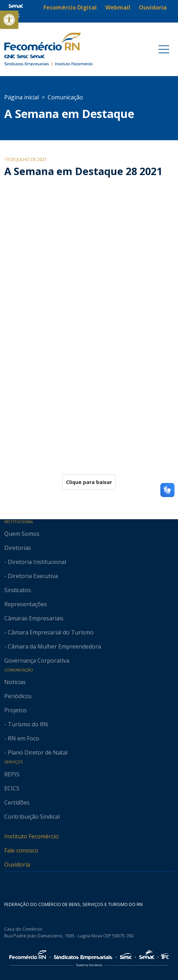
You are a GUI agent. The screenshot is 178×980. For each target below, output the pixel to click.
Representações (26, 604)
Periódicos (18, 696)
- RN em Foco (22, 738)
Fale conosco (21, 850)
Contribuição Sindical (32, 817)
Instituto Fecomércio (31, 836)
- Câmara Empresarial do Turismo (49, 632)
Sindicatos (18, 590)
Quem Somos (22, 534)
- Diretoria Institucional (35, 562)
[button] (9, 20)
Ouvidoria (17, 864)
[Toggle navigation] (164, 49)
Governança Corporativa (37, 660)
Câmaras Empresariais (34, 618)
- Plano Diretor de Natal (36, 752)
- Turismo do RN (26, 724)
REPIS (12, 774)
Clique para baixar (89, 482)
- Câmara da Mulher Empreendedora (53, 646)
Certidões (17, 802)
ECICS (12, 788)
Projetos (16, 710)
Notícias (15, 682)
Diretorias (18, 548)
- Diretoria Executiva (31, 576)
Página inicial (22, 97)
